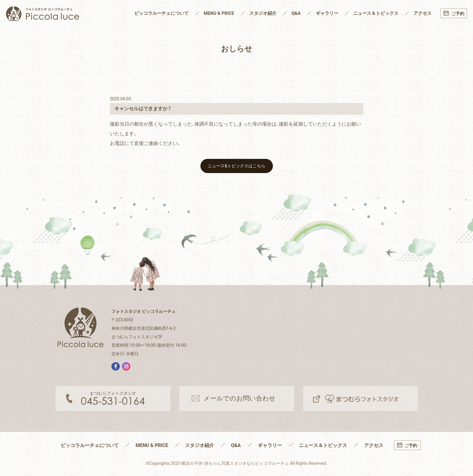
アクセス (423, 13)
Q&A (296, 13)
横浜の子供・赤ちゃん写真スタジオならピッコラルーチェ (235, 463)
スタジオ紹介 (263, 13)
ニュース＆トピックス (376, 13)
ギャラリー (327, 13)
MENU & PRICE (219, 13)
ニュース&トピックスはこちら (236, 166)
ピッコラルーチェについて (161, 13)
